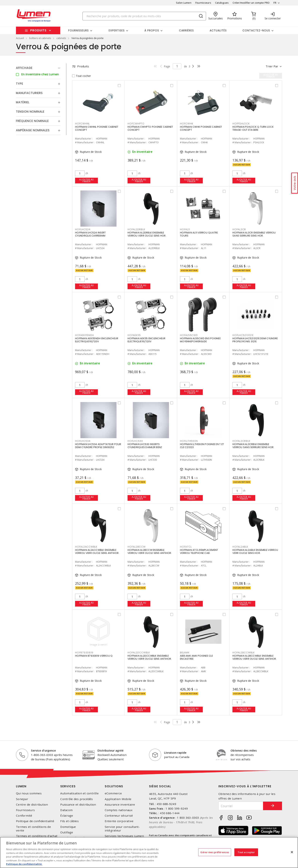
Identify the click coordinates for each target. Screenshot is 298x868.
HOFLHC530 (135, 441)
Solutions (114, 786)
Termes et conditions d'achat (37, 836)
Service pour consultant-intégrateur (122, 829)
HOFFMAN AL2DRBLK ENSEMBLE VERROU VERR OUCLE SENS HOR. (147, 234)
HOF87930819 (84, 653)
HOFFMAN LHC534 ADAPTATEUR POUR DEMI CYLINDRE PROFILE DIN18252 (98, 446)
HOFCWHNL (82, 124)
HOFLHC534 (83, 441)
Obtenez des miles (244, 750)
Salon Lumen (184, 3)
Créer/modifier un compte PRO (251, 3)
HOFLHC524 (83, 229)
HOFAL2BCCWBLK (244, 653)
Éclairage (67, 816)
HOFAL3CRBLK (241, 441)
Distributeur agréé (111, 750)
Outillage (67, 832)
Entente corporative (119, 821)
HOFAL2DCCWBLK (139, 653)
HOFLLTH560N (189, 441)
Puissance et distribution (78, 805)
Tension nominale (30, 112)
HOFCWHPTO (136, 124)
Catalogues (222, 3)
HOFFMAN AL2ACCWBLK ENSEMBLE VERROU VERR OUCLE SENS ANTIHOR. (97, 551)
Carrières (186, 30)
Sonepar (22, 799)
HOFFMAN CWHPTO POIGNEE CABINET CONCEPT (150, 128)
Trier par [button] (272, 66)
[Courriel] (241, 806)
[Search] (144, 16)
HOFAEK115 (134, 335)
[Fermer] (292, 852)
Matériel (23, 102)
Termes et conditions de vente (33, 829)
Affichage (24, 68)
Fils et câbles (69, 821)
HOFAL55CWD (189, 335)
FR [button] (275, 3)
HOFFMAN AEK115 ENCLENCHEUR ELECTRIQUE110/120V (147, 340)
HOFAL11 (185, 229)
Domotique (68, 827)
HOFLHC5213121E (243, 335)
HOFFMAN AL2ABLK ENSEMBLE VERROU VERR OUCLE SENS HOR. (255, 551)
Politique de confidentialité (35, 821)
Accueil (20, 38)
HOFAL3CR (239, 229)
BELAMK (185, 653)
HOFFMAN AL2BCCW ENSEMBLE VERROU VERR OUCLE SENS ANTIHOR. (150, 551)
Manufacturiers (29, 93)
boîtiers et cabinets (40, 38)
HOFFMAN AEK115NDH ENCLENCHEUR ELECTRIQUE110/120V (97, 340)
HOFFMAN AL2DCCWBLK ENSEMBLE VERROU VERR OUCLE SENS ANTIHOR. (150, 657)
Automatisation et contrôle (79, 793)
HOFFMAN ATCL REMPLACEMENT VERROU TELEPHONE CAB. (199, 551)
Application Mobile (118, 799)
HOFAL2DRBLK (136, 229)
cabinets (61, 38)
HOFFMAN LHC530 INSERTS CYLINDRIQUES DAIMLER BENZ (145, 446)
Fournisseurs (203, 3)
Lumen (21, 786)
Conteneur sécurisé (119, 816)
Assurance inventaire (120, 805)
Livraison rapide (175, 753)
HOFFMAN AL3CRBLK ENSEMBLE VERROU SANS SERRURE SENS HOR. (253, 446)
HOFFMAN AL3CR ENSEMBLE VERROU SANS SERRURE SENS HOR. (254, 234)
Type (20, 84)
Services (68, 786)
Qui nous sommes (29, 793)
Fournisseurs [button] (78, 30)
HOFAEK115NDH (84, 335)
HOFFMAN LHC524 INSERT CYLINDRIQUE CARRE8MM (90, 234)
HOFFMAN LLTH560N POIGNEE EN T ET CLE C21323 (202, 446)
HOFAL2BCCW (137, 547)
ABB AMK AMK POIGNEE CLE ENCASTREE (196, 657)
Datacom (66, 810)
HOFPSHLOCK (241, 124)
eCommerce (113, 793)
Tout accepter (246, 852)
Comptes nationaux (119, 810)
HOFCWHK (187, 124)
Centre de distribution (32, 805)
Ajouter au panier (87, 180)
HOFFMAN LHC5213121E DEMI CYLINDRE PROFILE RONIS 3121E (255, 340)
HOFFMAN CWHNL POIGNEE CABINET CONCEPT (97, 128)
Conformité (24, 816)
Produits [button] (38, 30)
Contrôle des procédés (76, 799)
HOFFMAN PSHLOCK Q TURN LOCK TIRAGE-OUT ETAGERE (253, 128)
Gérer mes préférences (215, 852)
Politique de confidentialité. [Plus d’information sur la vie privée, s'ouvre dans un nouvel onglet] (24, 864)
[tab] (38, 68)
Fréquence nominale (32, 121)
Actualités (218, 30)
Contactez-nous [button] (256, 30)
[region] (149, 852)
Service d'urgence (43, 750)
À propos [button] (152, 30)
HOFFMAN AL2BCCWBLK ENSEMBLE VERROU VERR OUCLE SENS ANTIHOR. (255, 657)
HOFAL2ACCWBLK (86, 547)
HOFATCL (186, 547)
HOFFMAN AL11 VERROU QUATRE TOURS (199, 234)
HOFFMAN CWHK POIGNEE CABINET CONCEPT (201, 128)
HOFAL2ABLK (240, 547)
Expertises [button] (117, 30)
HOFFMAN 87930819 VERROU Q (94, 656)
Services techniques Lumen (124, 836)
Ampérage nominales (33, 130)
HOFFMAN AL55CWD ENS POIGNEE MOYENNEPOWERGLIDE (200, 340)
